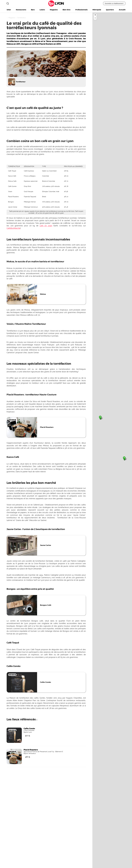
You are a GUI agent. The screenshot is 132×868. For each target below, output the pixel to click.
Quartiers (110, 10)
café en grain (46, 226)
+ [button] (95, 15)
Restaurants (21, 10)
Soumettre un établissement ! (114, 3)
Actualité (123, 10)
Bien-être (67, 10)
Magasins (54, 10)
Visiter (8, 10)
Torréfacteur (21, 18)
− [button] (95, 18)
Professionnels (81, 10)
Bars (33, 10)
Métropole (97, 10)
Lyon (59, 3)
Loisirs (42, 10)
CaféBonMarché (13, 228)
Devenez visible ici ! (11, 804)
